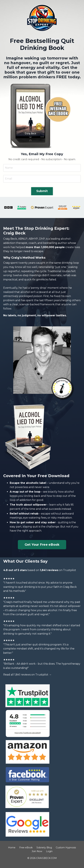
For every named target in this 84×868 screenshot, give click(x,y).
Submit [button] (42, 191)
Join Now (37, 851)
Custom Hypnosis (66, 848)
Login (49, 851)
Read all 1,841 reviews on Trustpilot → (27, 675)
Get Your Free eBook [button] (42, 545)
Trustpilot (70, 570)
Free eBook (26, 848)
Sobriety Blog (44, 848)
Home (12, 848)
